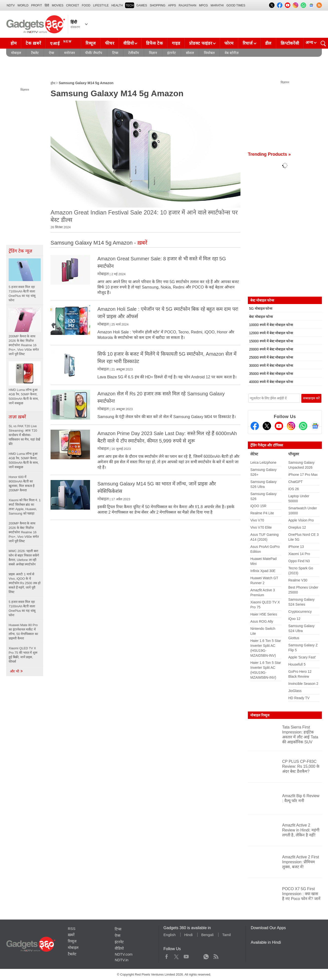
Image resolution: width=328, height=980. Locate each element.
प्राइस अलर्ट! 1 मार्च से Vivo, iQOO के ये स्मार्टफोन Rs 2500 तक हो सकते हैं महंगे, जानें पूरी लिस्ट (25, 583)
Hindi (188, 935)
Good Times (236, 5)
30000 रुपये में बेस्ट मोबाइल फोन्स (271, 365)
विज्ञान (153, 53)
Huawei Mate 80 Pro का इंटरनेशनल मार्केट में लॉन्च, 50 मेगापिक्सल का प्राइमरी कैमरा (23, 632)
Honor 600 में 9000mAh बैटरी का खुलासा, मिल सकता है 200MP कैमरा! (22, 484)
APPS (172, 5)
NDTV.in (121, 960)
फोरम (229, 43)
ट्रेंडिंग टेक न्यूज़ (20, 251)
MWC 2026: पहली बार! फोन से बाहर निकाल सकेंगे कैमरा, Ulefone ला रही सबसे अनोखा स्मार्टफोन (24, 558)
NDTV (11, 5)
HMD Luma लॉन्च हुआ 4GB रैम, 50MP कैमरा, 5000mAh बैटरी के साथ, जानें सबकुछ (24, 460)
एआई (62, 43)
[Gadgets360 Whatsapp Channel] (303, 426)
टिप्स (115, 53)
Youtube (186, 956)
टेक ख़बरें (33, 43)
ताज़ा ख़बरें (17, 417)
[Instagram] (291, 426)
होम (14, 43)
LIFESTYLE (101, 5)
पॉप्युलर (294, 454)
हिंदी (47, 5)
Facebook (167, 956)
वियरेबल (209, 53)
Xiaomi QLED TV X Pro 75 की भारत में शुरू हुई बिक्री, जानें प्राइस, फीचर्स (23, 655)
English (170, 935)
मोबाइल (16, 53)
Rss (216, 956)
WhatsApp (206, 956)
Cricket (73, 5)
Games (142, 5)
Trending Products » (269, 154)
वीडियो (128, 43)
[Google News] (315, 426)
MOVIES (58, 5)
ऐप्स (51, 53)
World (23, 5)
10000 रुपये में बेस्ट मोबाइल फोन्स (271, 325)
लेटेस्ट (254, 454)
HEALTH (117, 5)
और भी (17, 671)
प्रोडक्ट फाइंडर (201, 43)
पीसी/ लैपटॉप (94, 53)
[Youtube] (279, 426)
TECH (130, 5)
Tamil (227, 935)
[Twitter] (267, 426)
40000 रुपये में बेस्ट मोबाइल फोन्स (271, 382)
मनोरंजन (70, 53)
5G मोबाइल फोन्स (261, 308)
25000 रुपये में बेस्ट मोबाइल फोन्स (271, 357)
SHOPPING (157, 5)
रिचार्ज (248, 43)
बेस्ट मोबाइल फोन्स (261, 317)
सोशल (190, 53)
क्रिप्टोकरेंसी (290, 43)
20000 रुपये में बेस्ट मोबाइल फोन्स (271, 349)
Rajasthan (188, 5)
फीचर (110, 43)
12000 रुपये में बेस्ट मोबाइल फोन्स (271, 333)
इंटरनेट (172, 53)
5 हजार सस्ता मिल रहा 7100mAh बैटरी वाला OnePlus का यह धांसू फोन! (22, 608)
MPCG (203, 5)
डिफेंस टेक (154, 43)
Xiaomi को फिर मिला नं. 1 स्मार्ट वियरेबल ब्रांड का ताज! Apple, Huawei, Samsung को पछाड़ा (25, 507)
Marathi (217, 5)
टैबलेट (35, 53)
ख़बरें (71, 935)
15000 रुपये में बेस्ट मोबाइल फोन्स (271, 341)
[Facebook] (255, 426)
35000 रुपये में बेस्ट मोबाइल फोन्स (271, 374)
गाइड (176, 43)
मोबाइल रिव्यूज (260, 715)
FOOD (86, 5)
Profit (36, 5)
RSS (72, 929)
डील (268, 43)
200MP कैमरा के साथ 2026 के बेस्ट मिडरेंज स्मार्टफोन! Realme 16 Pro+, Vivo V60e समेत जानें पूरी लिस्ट (24, 532)
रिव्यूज (91, 43)
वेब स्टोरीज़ (232, 53)
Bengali (207, 935)
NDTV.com (124, 954)
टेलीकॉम (134, 53)
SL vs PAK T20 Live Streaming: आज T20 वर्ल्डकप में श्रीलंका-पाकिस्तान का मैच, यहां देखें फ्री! (24, 435)
